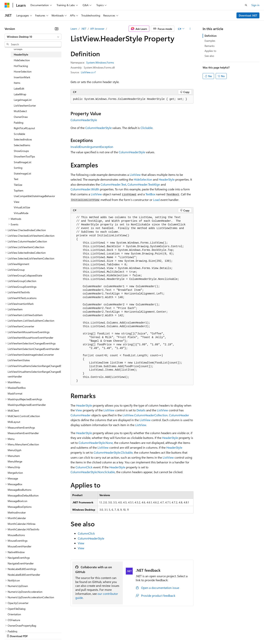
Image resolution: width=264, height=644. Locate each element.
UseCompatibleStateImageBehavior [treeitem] (34, 196)
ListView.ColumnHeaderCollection (145, 415)
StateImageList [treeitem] (22, 173)
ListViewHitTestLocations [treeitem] (22, 298)
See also (209, 56)
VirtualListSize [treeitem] (22, 207)
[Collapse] (57, 29)
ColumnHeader (81, 415)
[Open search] (246, 5)
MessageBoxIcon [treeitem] (17, 501)
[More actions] (190, 29)
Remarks (210, 46)
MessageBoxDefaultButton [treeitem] (23, 495)
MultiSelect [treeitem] (20, 111)
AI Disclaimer (12, 632)
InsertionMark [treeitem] (22, 77)
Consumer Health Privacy (110, 632)
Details (141, 410)
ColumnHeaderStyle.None (96, 443)
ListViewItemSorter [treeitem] (25, 106)
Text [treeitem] (16, 179)
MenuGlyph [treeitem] (15, 450)
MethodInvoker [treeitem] (17, 512)
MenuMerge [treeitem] (15, 461)
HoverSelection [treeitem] (23, 71)
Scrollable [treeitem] (19, 134)
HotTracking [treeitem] (21, 66)
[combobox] (33, 37)
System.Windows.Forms (100, 62)
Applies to (210, 51)
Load (156, 200)
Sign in (255, 5)
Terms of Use (140, 632)
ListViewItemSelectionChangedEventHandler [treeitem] (34, 349)
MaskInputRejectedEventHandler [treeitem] (27, 405)
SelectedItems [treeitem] (22, 145)
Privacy (84, 632)
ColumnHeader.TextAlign (144, 184)
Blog (52, 632)
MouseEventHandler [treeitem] (19, 546)
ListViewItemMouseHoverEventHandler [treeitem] (30, 338)
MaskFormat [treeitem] (15, 393)
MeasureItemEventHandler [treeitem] (23, 433)
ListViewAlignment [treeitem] (18, 264)
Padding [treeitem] (19, 123)
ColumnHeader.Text (113, 184)
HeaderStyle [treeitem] (21, 54)
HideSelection (143, 179)
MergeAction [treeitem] (15, 473)
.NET (84, 29)
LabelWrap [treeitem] (20, 94)
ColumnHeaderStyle (84, 120)
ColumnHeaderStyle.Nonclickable (93, 472)
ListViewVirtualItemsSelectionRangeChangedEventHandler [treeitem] (34, 374)
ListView (135, 175)
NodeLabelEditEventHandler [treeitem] (24, 575)
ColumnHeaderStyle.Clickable (113, 452)
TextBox (150, 194)
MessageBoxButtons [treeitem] (19, 490)
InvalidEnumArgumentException (92, 147)
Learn (74, 29)
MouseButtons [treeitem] (16, 535)
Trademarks (158, 632)
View (79, 410)
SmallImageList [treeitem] (23, 162)
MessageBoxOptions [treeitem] (20, 507)
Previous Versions (35, 632)
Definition (211, 36)
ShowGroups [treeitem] (21, 151)
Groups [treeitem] (18, 49)
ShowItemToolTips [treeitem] (24, 156)
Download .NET (248, 15)
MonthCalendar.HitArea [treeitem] (22, 524)
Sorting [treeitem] (18, 168)
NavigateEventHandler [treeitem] (21, 563)
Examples (210, 41)
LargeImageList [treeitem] (23, 100)
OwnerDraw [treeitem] (21, 117)
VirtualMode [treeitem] (21, 213)
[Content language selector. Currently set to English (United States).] (22, 623)
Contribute (68, 632)
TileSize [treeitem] (18, 185)
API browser (97, 29)
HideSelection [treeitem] (22, 60)
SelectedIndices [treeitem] (23, 139)
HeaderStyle (167, 179)
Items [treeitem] (17, 83)
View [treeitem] (17, 202)
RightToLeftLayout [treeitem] (24, 128)
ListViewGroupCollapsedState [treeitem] (25, 275)
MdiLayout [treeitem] (14, 422)
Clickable (147, 128)
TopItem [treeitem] (19, 190)
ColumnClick (84, 467)
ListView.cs (87, 72)
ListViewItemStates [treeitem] (19, 360)
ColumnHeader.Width (85, 189)
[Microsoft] (7, 5)
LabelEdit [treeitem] (19, 88)
